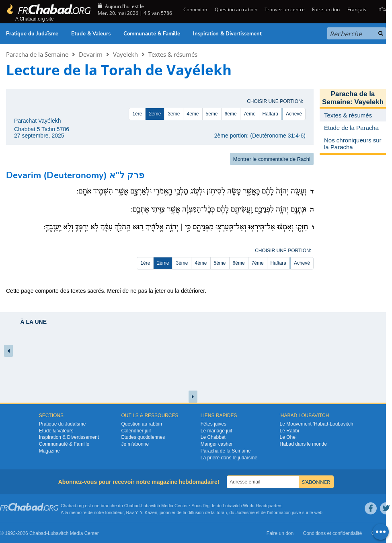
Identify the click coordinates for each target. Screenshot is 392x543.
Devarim (91, 54)
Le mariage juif (217, 431)
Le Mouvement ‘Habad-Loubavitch (317, 424)
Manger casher (217, 444)
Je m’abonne (135, 444)
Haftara (270, 114)
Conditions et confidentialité (333, 533)
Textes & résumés (173, 54)
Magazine (49, 451)
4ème (193, 114)
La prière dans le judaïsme (229, 458)
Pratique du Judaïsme (32, 34)
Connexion (195, 9)
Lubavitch (151, 506)
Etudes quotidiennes (143, 437)
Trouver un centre (285, 9)
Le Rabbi (289, 431)
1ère (137, 114)
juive (297, 512)
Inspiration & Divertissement (227, 34)
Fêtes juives (213, 424)
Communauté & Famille (152, 34)
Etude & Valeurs (91, 34)
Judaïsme (245, 512)
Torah (222, 512)
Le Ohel (288, 437)
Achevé (294, 114)
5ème (212, 114)
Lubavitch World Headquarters (252, 506)
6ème (231, 114)
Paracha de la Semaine (37, 54)
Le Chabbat (213, 437)
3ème (174, 114)
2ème (155, 114)
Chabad (132, 506)
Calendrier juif (136, 431)
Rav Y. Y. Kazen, (143, 512)
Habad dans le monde (303, 444)
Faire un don (326, 9)
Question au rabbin (236, 9)
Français (357, 9)
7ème (250, 114)
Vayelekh (125, 54)
